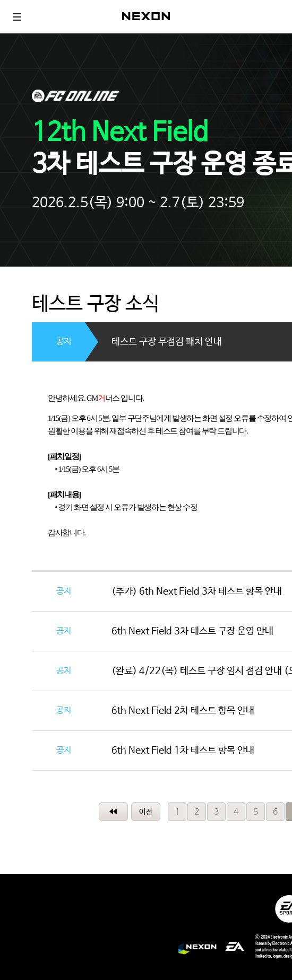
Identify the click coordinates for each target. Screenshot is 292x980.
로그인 (273, 16)
